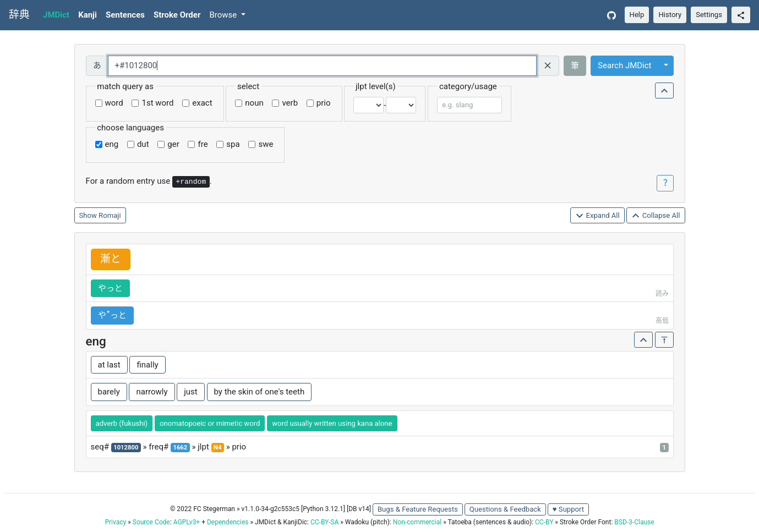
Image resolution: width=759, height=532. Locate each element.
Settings (709, 15)
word (114, 103)
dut (143, 144)
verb (290, 103)
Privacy (115, 522)
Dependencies (228, 522)
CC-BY (544, 522)
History (670, 15)
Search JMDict (624, 65)
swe (266, 144)
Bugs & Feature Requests (418, 509)
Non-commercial (417, 522)
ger (173, 144)
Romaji (110, 215)
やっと (110, 288)
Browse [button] (224, 15)
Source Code (151, 522)
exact (202, 103)
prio (324, 103)
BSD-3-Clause (634, 522)
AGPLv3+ (187, 522)
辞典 (19, 15)
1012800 (126, 448)
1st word (157, 103)
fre (203, 144)
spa (233, 144)
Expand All (597, 216)
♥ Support (568, 509)
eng (112, 144)
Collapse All (656, 216)
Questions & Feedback (505, 509)
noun (254, 103)
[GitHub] (611, 15)
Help (637, 15)
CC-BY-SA (324, 522)
